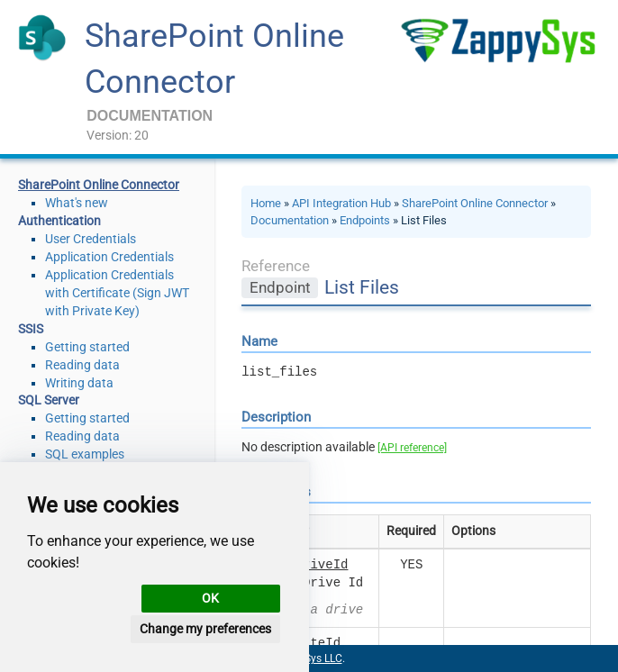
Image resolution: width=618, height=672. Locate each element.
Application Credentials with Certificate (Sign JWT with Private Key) (117, 293)
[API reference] (412, 448)
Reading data (82, 365)
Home (266, 203)
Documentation (290, 220)
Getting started (87, 347)
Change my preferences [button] (205, 629)
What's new (77, 203)
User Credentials (91, 239)
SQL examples (85, 454)
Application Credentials (109, 257)
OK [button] (210, 598)
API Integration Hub (341, 203)
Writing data (79, 383)
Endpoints (365, 220)
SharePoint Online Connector (475, 203)
